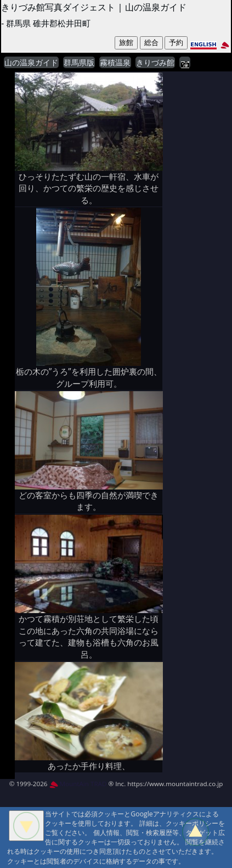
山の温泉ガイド (31, 63)
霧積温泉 (115, 63)
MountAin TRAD (78, 784)
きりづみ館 (155, 63)
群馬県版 (79, 63)
